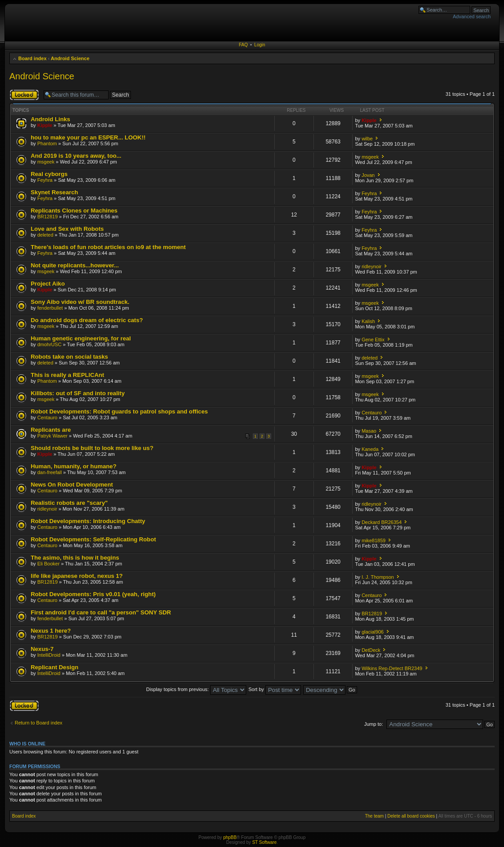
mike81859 (374, 540)
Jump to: (374, 724)
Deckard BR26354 (382, 522)
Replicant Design (55, 667)
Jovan (368, 175)
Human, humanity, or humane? (73, 466)
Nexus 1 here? (51, 631)
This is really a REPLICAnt (67, 375)
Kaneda (370, 449)
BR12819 (48, 217)
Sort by (275, 689)
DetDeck (371, 650)
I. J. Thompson (378, 577)
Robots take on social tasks (69, 357)
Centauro (47, 417)
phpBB (230, 837)
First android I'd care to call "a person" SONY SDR (101, 612)
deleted (45, 235)
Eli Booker (49, 564)
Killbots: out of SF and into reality (78, 393)
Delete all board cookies (411, 816)
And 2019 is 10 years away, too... (76, 156)
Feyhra (45, 180)
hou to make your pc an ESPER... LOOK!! (88, 137)
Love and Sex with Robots (67, 229)
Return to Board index (39, 723)
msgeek (46, 162)
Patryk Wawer (53, 436)
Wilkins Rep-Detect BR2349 (392, 668)
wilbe (367, 139)
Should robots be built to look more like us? (92, 448)
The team (374, 816)
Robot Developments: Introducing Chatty (88, 521)
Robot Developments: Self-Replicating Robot (93, 539)
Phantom (47, 143)
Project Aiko (48, 284)
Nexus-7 (42, 649)
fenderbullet (50, 308)
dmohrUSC (49, 344)
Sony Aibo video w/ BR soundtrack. (80, 302)
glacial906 (373, 632)
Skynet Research (54, 192)
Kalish (368, 321)
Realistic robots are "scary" (69, 503)
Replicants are (51, 430)
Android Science (70, 58)
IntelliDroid (49, 655)
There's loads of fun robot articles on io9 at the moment (108, 247)
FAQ (243, 45)
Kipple (45, 125)
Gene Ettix (373, 340)
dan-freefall (50, 472)
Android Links (51, 119)
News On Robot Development (72, 485)
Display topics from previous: (196, 689)
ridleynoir (372, 266)
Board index (33, 58)
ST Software (264, 842)
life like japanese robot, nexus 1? (77, 576)
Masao (369, 431)
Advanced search (472, 16)
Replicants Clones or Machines (74, 211)
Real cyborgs (49, 174)
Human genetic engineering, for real (81, 338)
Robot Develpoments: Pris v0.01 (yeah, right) (93, 594)
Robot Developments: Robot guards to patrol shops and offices (119, 411)
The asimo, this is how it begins (75, 558)
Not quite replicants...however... (75, 265)
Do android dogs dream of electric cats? (87, 320)
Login (260, 45)
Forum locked (24, 95)
